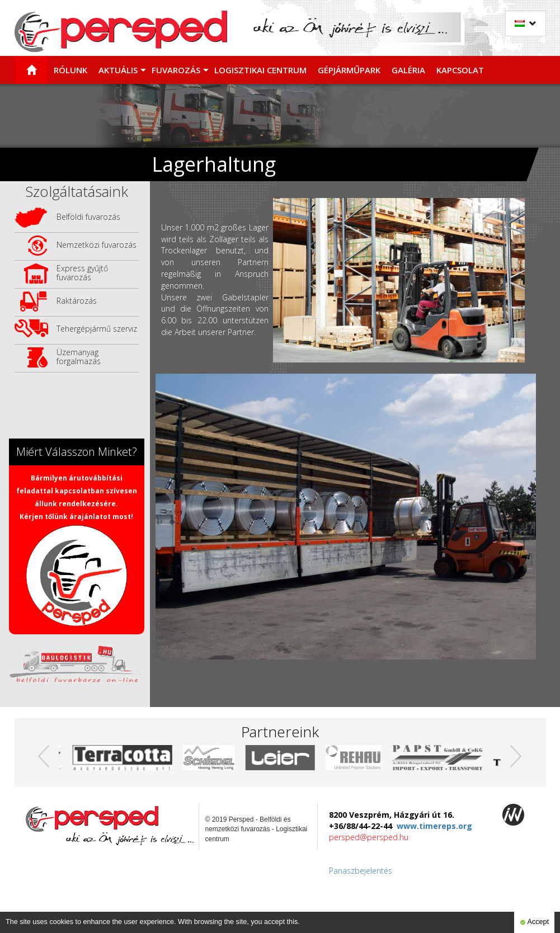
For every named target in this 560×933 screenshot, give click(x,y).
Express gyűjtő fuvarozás (82, 273)
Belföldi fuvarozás (88, 217)
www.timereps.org (434, 826)
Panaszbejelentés (361, 871)
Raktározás (77, 301)
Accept (534, 922)
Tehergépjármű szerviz (97, 329)
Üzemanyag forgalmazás (79, 357)
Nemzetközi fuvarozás (97, 245)
